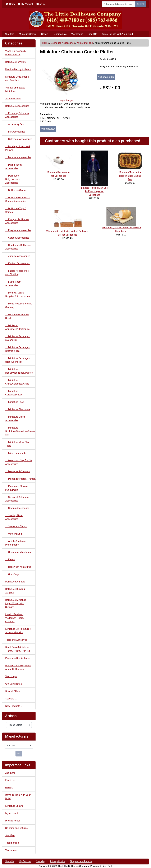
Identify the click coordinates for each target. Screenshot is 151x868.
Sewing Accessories (17, 508)
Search (141, 4)
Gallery (45, 34)
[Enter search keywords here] (118, 4)
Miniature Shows (28, 34)
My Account (12, 813)
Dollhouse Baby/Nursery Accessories (12, 179)
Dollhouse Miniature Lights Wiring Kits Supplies (16, 604)
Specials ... (11, 699)
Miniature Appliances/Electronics (17, 327)
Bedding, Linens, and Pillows (18, 148)
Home (11, 4)
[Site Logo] (75, 20)
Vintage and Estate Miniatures (15, 89)
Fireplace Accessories (18, 230)
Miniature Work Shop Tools (18, 444)
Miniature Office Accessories (15, 419)
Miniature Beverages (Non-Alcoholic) (17, 360)
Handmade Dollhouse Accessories (18, 247)
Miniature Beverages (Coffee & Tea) (17, 349)
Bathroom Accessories (19, 139)
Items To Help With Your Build (117, 34)
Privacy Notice (13, 821)
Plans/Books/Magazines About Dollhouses (18, 667)
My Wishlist (25, 4)
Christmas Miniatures (18, 552)
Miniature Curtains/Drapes (14, 393)
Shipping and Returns (16, 828)
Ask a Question (106, 77)
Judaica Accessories (18, 256)
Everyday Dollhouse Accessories (17, 221)
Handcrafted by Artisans (18, 69)
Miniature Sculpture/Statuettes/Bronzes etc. (20, 431)
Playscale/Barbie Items (17, 658)
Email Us (92, 34)
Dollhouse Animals (15, 582)
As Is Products (13, 99)
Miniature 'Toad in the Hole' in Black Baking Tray (130, 176)
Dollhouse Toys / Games (16, 210)
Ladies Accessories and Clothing (17, 273)
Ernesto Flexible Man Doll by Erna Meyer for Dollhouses (94, 191)
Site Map (10, 835)
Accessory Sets (15, 124)
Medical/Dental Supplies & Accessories (18, 294)
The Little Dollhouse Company (73, 866)
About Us (9, 34)
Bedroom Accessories (18, 157)
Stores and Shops (16, 526)
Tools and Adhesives (16, 640)
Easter (10, 559)
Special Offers (13, 691)
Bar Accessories (15, 132)
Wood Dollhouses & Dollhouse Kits (15, 53)
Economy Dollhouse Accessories (17, 115)
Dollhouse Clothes (16, 190)
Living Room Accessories (13, 284)
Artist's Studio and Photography (16, 543)
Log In (40, 4)
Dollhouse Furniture (15, 62)
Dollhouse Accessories (63, 43)
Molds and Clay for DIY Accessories (19, 462)
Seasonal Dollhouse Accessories (17, 499)
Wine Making (14, 534)
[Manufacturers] (19, 746)
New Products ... (14, 706)
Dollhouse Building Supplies (15, 591)
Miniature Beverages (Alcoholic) (17, 338)
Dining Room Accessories (13, 167)
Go (19, 754)
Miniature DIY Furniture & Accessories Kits (18, 631)
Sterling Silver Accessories (14, 517)
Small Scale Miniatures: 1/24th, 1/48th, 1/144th (18, 649)
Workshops (77, 34)
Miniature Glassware (17, 409)
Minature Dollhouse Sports (17, 316)
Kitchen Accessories (17, 263)
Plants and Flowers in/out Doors (17, 488)
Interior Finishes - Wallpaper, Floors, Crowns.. (15, 618)
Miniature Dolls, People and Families (17, 79)
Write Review (48, 129)
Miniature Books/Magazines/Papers (19, 371)
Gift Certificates (13, 684)
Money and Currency (17, 471)
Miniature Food (85, 43)
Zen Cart (108, 866)
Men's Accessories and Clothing (19, 305)
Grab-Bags (12, 574)
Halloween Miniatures (18, 567)
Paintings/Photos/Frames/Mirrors (20, 479)
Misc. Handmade (16, 453)
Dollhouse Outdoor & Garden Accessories (18, 199)
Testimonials (60, 34)
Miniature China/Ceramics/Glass (17, 382)
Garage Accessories (17, 238)
